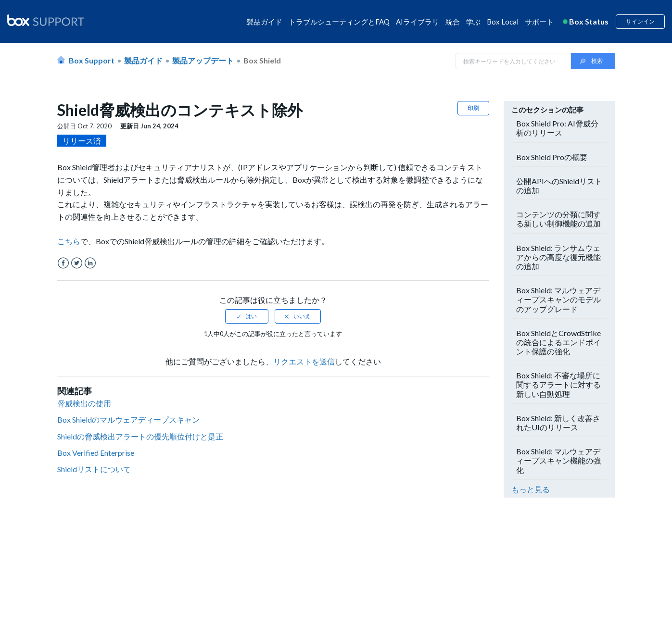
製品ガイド (264, 22)
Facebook (63, 263)
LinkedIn (90, 263)
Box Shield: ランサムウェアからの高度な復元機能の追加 (558, 257)
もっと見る (531, 489)
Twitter (77, 263)
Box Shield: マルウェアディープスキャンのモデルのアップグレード (558, 299)
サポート (539, 22)
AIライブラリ (418, 22)
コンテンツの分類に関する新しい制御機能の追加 (558, 219)
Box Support (92, 60)
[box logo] (46, 20)
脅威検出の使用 (84, 403)
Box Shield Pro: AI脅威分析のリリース (557, 128)
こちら (69, 241)
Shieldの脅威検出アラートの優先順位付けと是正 (140, 436)
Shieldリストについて (94, 469)
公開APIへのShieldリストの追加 (559, 186)
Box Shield (262, 60)
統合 (453, 22)
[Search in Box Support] (513, 61)
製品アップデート (203, 60)
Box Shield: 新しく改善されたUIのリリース (558, 423)
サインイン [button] (640, 21)
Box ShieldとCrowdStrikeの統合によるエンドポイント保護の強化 (558, 342)
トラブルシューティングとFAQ (339, 22)
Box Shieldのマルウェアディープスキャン (128, 419)
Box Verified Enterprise (96, 453)
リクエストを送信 (304, 361)
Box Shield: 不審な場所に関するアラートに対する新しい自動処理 (558, 384)
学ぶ (473, 22)
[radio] (247, 316)
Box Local (503, 22)
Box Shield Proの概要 (552, 157)
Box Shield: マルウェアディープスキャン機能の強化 (558, 460)
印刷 (473, 108)
